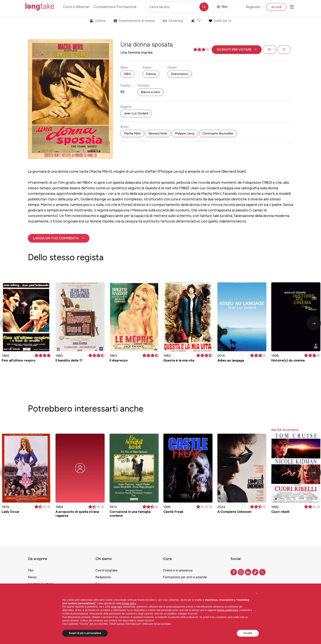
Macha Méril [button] (132, 133)
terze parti (117, 607)
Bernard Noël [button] (158, 133)
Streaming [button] (173, 21)
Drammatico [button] (180, 74)
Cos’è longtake (106, 570)
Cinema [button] (98, 21)
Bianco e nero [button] (150, 92)
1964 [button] (127, 74)
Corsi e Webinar (76, 7)
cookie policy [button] (129, 603)
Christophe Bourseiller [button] (218, 133)
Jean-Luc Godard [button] (136, 113)
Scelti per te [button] (220, 21)
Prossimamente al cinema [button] (134, 21)
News (32, 577)
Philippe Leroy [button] (185, 133)
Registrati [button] (253, 7)
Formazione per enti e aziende (185, 577)
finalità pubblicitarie (228, 610)
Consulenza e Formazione (115, 7)
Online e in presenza (178, 570)
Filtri (222, 7)
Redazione (103, 577)
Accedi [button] (276, 7)
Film (31, 570)
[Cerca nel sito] (177, 7)
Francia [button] (151, 74)
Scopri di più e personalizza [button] (85, 633)
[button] (237, 50)
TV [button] (196, 21)
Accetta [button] (248, 633)
